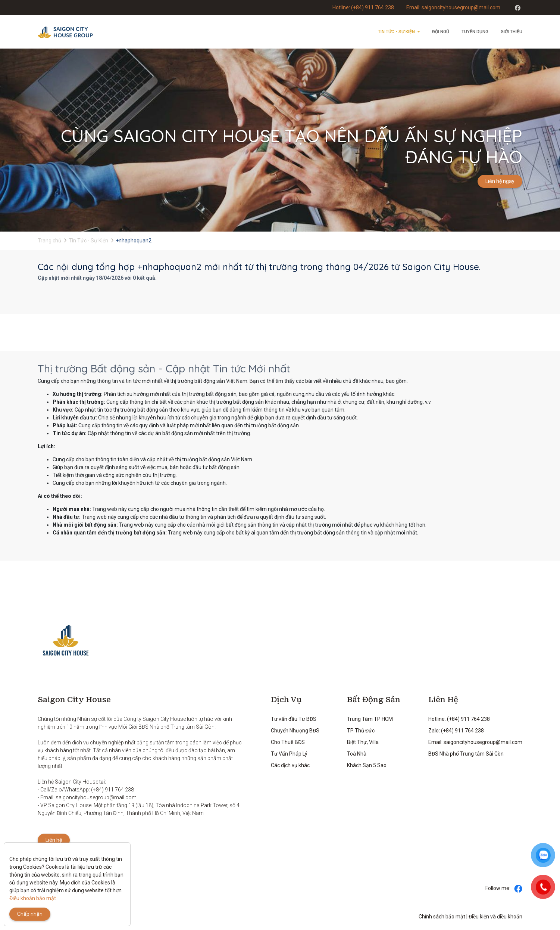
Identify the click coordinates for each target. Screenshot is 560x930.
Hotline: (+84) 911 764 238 (363, 7)
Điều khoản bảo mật (33, 898)
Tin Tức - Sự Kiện (396, 32)
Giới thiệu (511, 32)
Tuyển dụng (475, 32)
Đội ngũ (441, 32)
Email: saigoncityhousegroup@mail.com (453, 7)
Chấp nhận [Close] (30, 914)
